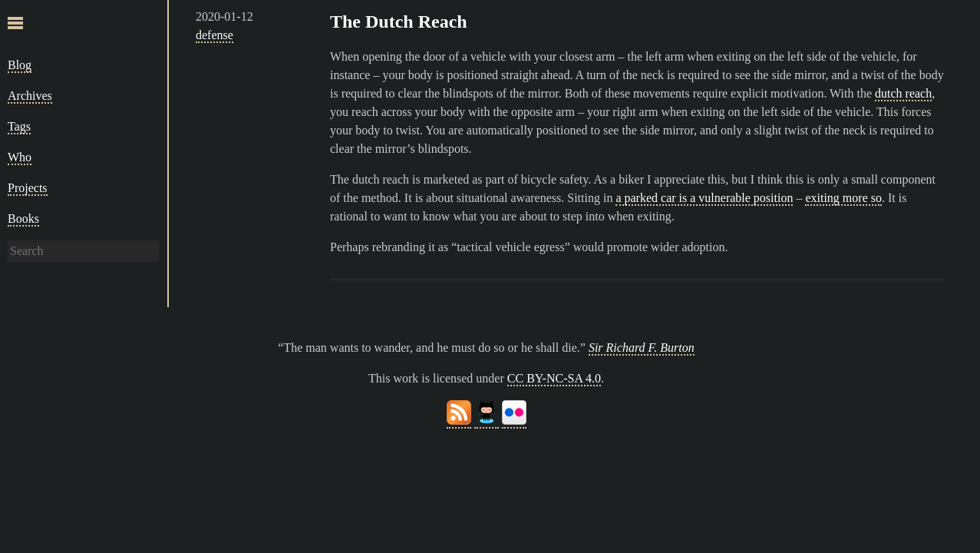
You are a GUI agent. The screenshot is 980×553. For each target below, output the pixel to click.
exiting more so (843, 198)
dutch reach (903, 93)
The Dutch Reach (399, 22)
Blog (20, 65)
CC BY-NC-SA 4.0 (554, 378)
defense (214, 35)
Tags (19, 126)
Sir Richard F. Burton (642, 348)
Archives (30, 96)
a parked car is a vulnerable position (704, 198)
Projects (28, 188)
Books (23, 219)
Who (20, 157)
